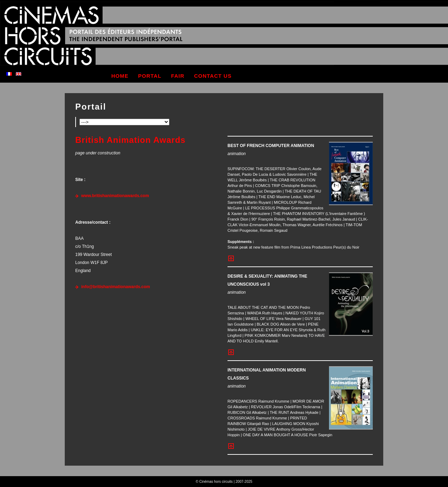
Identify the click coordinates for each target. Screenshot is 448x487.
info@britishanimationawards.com (115, 287)
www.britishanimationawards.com (115, 196)
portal (150, 76)
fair (178, 76)
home (120, 76)
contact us (213, 76)
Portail (91, 107)
